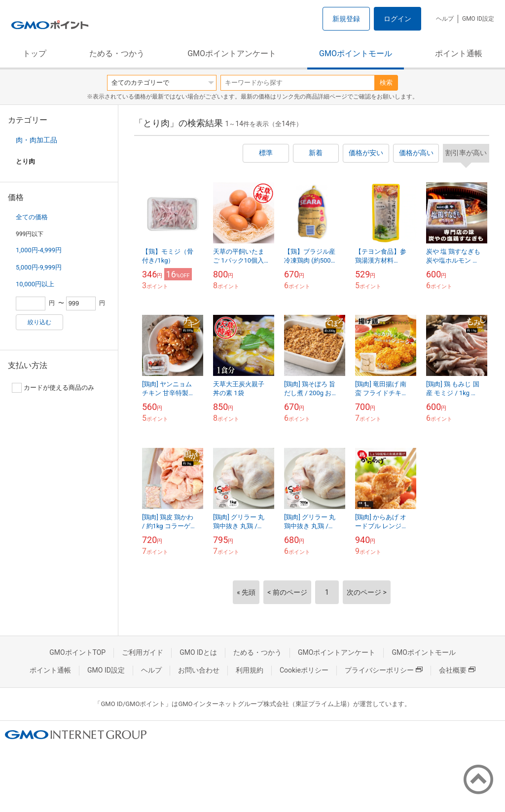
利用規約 (250, 670)
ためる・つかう (117, 53)
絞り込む (39, 322)
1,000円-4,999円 (39, 250)
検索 (386, 83)
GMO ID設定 (478, 19)
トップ (35, 53)
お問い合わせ (199, 670)
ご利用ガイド (143, 652)
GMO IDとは (198, 652)
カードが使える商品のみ (53, 388)
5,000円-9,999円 (39, 267)
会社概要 (457, 670)
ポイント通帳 (459, 53)
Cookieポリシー (304, 670)
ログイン (397, 19)
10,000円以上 (35, 284)
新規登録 (346, 19)
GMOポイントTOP (77, 652)
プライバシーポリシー (384, 670)
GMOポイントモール (356, 53)
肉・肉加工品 (36, 140)
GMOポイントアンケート (232, 53)
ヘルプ (445, 19)
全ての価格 (32, 217)
